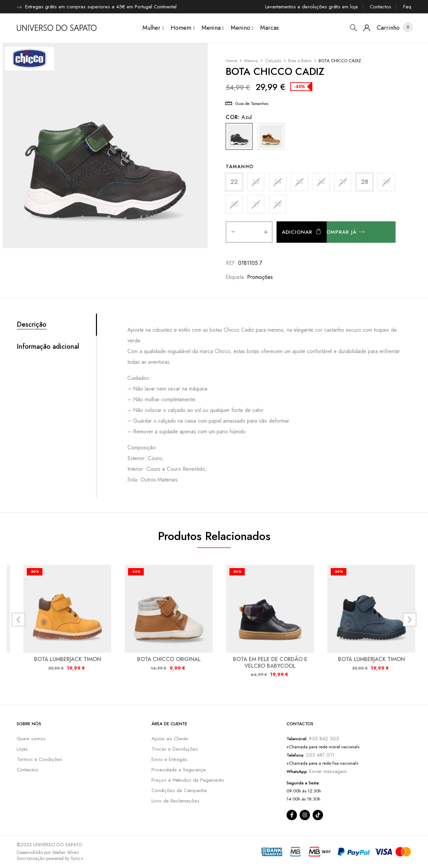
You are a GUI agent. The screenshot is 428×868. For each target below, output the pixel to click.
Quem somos (31, 739)
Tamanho (240, 167)
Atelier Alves (66, 852)
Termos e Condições (39, 759)
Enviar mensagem (328, 771)
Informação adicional (48, 347)
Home (231, 61)
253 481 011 (319, 755)
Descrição (32, 325)
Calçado (273, 61)
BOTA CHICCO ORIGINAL (169, 659)
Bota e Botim (300, 61)
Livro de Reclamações (175, 801)
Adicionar (297, 232)
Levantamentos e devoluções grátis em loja (311, 7)
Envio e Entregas (169, 759)
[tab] (56, 325)
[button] (388, 28)
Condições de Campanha (179, 790)
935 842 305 (324, 739)
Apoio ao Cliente (170, 739)
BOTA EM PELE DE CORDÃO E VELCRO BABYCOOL (270, 662)
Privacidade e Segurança (179, 770)
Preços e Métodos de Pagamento (188, 780)
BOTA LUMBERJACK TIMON (68, 659)
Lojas (22, 749)
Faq (407, 7)
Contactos (381, 7)
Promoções (260, 277)
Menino (251, 61)
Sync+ (77, 858)
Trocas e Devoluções (175, 749)
